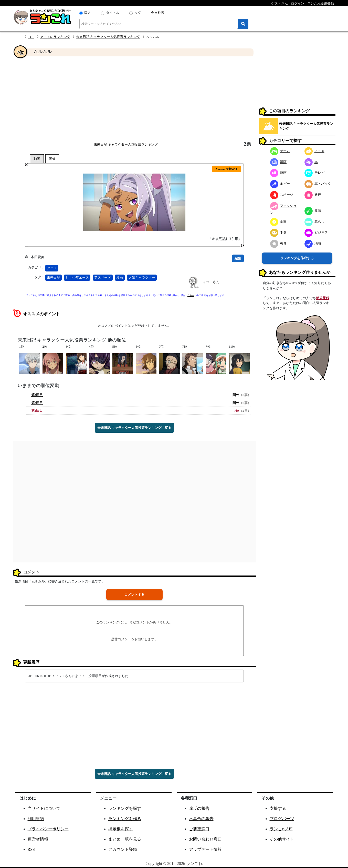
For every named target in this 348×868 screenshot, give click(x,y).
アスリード (103, 277)
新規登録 (323, 298)
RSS (31, 849)
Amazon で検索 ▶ (227, 169)
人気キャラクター (142, 277)
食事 (278, 222)
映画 (278, 173)
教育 (278, 243)
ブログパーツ (282, 819)
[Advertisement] (134, 99)
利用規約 (36, 819)
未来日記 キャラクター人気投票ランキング (108, 37)
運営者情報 (38, 839)
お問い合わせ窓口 (205, 839)
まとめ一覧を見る (125, 839)
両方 (88, 13)
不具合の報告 (201, 819)
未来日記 (54, 277)
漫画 (120, 277)
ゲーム (280, 151)
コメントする (134, 595)
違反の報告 (199, 808)
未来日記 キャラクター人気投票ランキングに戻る (134, 428)
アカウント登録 (123, 849)
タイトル (113, 13)
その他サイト (282, 839)
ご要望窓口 (199, 829)
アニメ (52, 268)
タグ (138, 13)
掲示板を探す (121, 829)
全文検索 (158, 13)
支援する (278, 808)
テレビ (314, 173)
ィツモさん (211, 282)
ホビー (280, 184)
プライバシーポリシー (48, 829)
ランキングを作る (125, 819)
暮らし (314, 222)
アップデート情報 (205, 849)
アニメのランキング (55, 37)
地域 (313, 243)
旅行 (313, 195)
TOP (31, 37)
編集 (238, 258)
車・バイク (318, 184)
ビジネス (316, 232)
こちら (191, 295)
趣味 (313, 211)
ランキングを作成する (297, 258)
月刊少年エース (77, 277)
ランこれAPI (281, 829)
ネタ (278, 232)
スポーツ (282, 195)
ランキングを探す (125, 808)
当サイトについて (44, 808)
